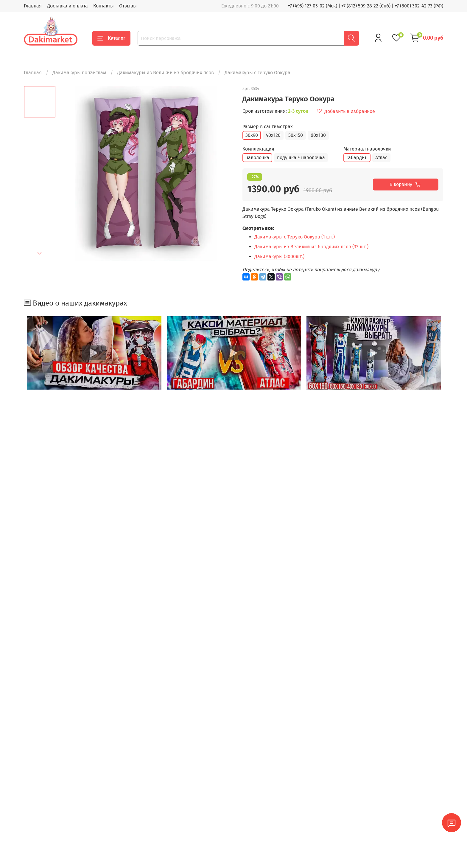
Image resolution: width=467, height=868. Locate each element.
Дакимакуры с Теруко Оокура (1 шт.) (295, 237)
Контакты (103, 6)
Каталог (111, 38)
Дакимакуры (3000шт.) (279, 256)
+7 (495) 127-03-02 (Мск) (312, 6)
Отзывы (128, 6)
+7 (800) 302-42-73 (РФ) (419, 6)
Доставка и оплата (67, 6)
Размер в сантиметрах (268, 127)
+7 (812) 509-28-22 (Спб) (366, 6)
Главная (33, 6)
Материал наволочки (367, 149)
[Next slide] (40, 253)
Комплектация (258, 149)
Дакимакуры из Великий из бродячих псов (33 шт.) (311, 247)
